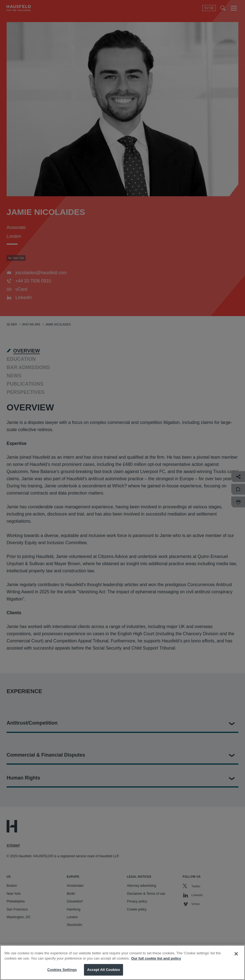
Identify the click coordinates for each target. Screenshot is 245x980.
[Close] (236, 960)
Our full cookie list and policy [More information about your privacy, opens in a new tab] (156, 964)
